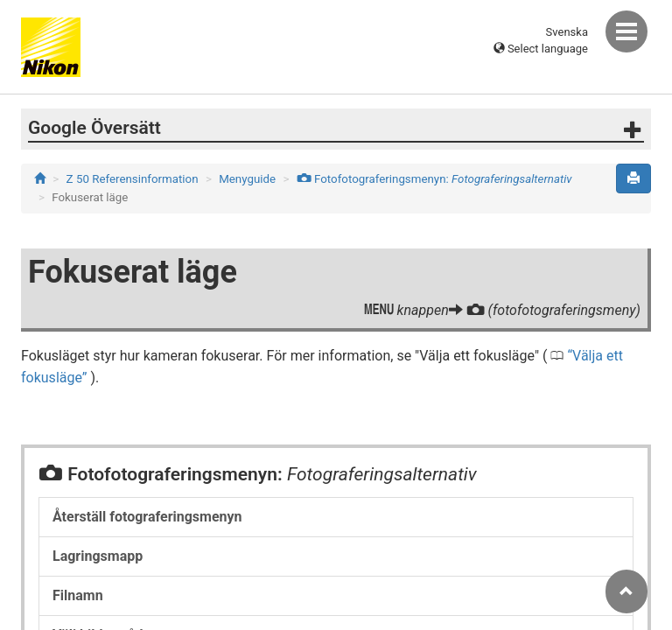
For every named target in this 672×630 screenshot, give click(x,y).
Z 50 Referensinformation (133, 179)
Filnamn (78, 595)
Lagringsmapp (98, 556)
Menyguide (247, 179)
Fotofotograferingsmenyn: (434, 179)
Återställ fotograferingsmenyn (147, 517)
